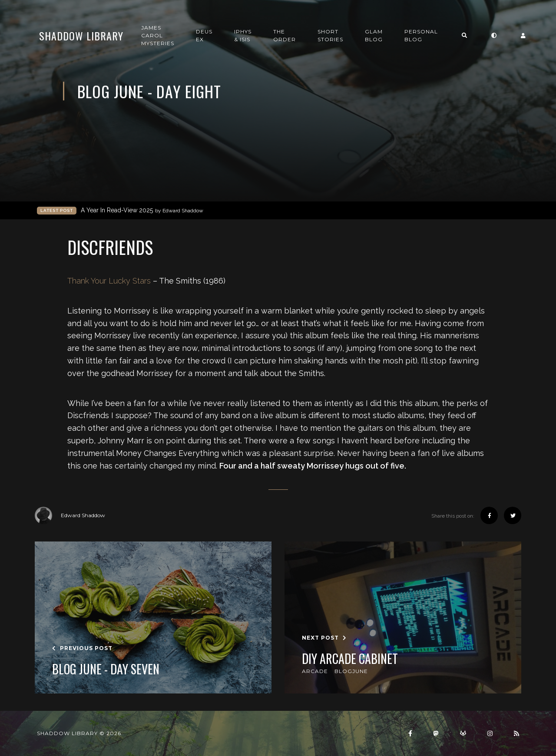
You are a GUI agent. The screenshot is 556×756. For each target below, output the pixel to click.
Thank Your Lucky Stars (109, 281)
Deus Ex (204, 35)
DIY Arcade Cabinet (350, 659)
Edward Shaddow (70, 515)
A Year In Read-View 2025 (142, 210)
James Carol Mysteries (158, 35)
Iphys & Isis (243, 35)
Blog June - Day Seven (106, 669)
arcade (315, 671)
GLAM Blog (374, 35)
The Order (285, 35)
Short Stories (330, 35)
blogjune (351, 671)
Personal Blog (421, 35)
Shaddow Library (81, 36)
